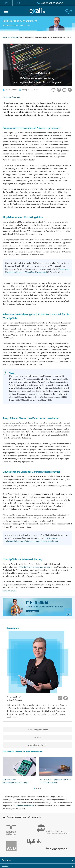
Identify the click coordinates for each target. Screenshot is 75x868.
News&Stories (13, 37)
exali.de (37, 11)
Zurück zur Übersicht (11, 97)
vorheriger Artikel (39, 730)
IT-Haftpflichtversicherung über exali (35, 567)
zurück (37, 737)
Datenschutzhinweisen (25, 806)
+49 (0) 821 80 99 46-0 (52, 3)
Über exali (6, 860)
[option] (19, 770)
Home (5, 37)
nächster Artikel (36, 745)
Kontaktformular (9, 591)
